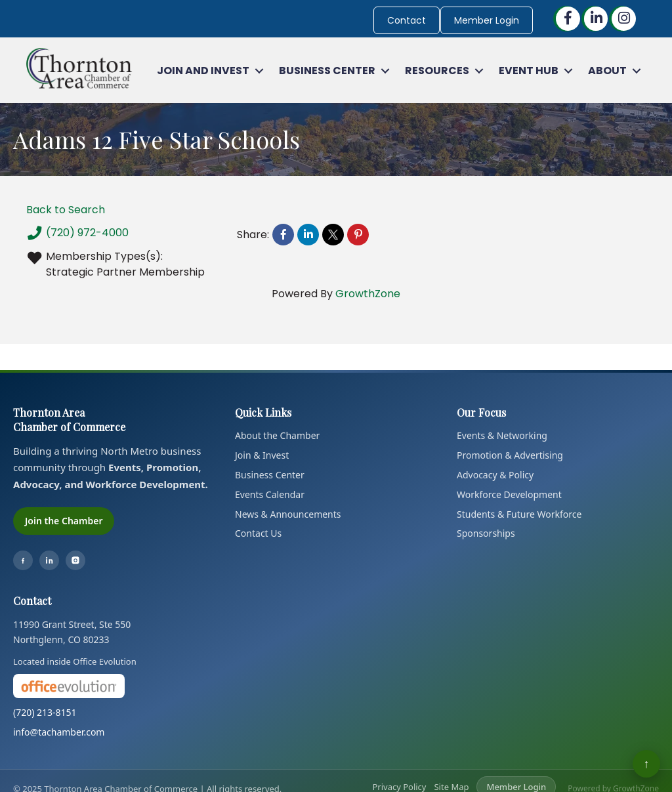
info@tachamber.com (59, 732)
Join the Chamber (64, 521)
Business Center (327, 71)
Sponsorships (486, 533)
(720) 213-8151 (45, 712)
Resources (437, 71)
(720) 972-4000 (77, 233)
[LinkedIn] (49, 560)
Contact (407, 20)
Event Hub (529, 71)
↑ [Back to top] (647, 763)
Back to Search (66, 210)
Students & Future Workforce (519, 514)
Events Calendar (270, 494)
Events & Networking (502, 435)
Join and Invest (203, 71)
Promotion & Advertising (510, 455)
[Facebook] (23, 560)
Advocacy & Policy (495, 475)
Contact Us (258, 533)
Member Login (487, 20)
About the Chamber (277, 435)
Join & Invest (262, 455)
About (607, 71)
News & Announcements (288, 514)
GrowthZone (368, 294)
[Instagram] (75, 560)
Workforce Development (509, 494)
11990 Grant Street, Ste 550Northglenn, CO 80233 (72, 632)
